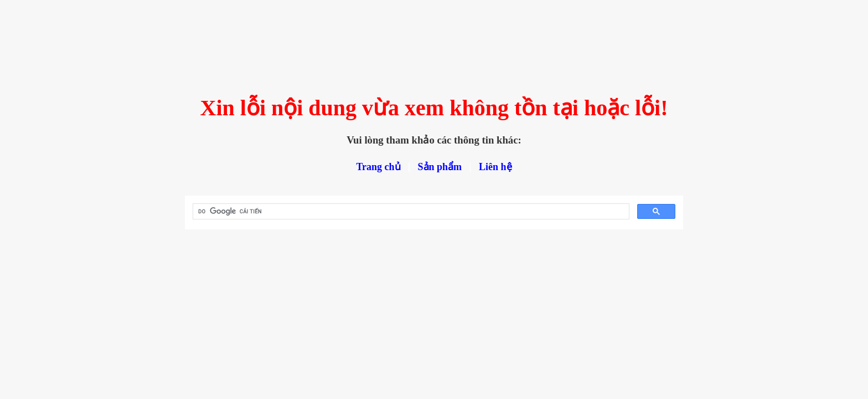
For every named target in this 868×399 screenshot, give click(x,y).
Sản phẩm (440, 167)
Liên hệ (495, 167)
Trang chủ (378, 167)
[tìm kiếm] (410, 212)
